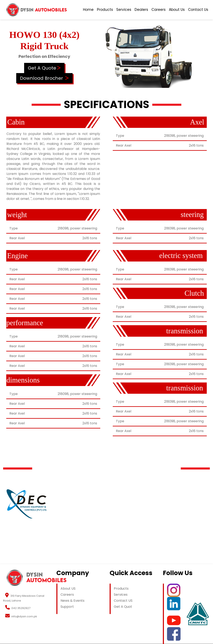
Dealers (141, 10)
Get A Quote (42, 68)
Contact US (123, 601)
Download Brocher (41, 78)
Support (67, 607)
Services (124, 10)
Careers (159, 10)
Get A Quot (123, 607)
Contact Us (198, 10)
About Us (177, 10)
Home (88, 10)
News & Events (72, 601)
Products (105, 10)
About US (68, 589)
